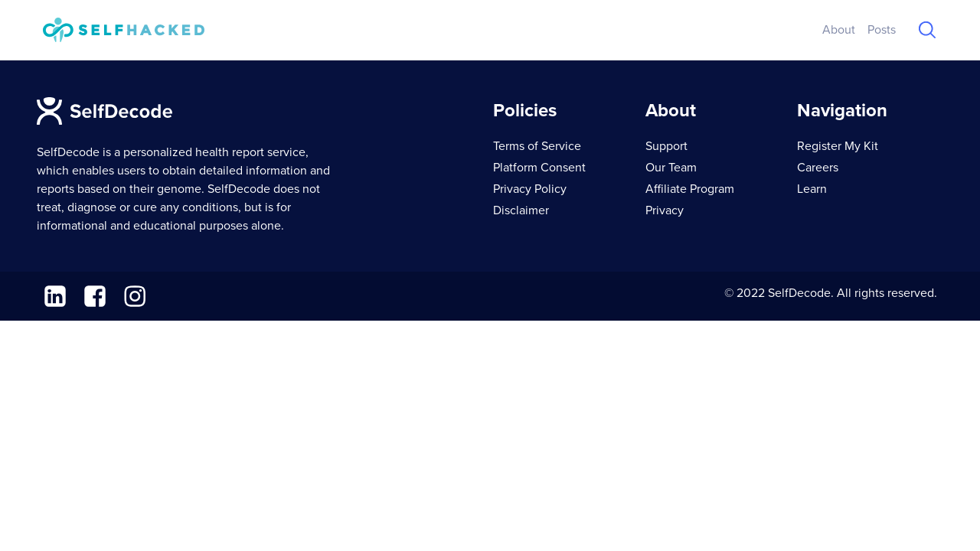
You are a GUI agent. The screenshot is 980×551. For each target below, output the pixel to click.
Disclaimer (521, 210)
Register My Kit (838, 146)
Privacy (665, 210)
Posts (882, 30)
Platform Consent (539, 168)
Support (666, 146)
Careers (818, 168)
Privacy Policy (530, 189)
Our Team (671, 168)
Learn (812, 189)
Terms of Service (537, 146)
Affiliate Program (690, 189)
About (839, 30)
